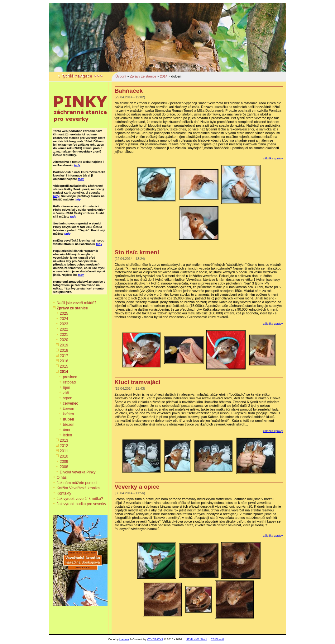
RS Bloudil (217, 639)
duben (69, 419)
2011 (64, 451)
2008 (64, 467)
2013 (64, 440)
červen (69, 409)
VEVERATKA (155, 639)
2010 (64, 456)
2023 (64, 324)
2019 (64, 345)
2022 (64, 329)
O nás (62, 477)
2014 (64, 372)
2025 (64, 313)
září (66, 393)
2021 (64, 335)
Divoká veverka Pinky (78, 472)
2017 (64, 356)
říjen (67, 388)
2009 (64, 462)
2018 (64, 350)
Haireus (124, 639)
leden (67, 435)
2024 (64, 319)
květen (68, 414)
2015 (64, 366)
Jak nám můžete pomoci (77, 483)
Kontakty (64, 493)
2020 (64, 340)
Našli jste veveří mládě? (77, 303)
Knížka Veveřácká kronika (78, 488)
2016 (64, 361)
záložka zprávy (273, 158)
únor (67, 430)
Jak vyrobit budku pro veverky (81, 504)
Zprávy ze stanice (72, 308)
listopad (69, 382)
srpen (68, 398)
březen (69, 425)
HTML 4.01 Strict (196, 639)
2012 (64, 446)
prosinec (70, 377)
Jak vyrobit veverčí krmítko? (80, 499)
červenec (71, 403)
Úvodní (121, 76)
